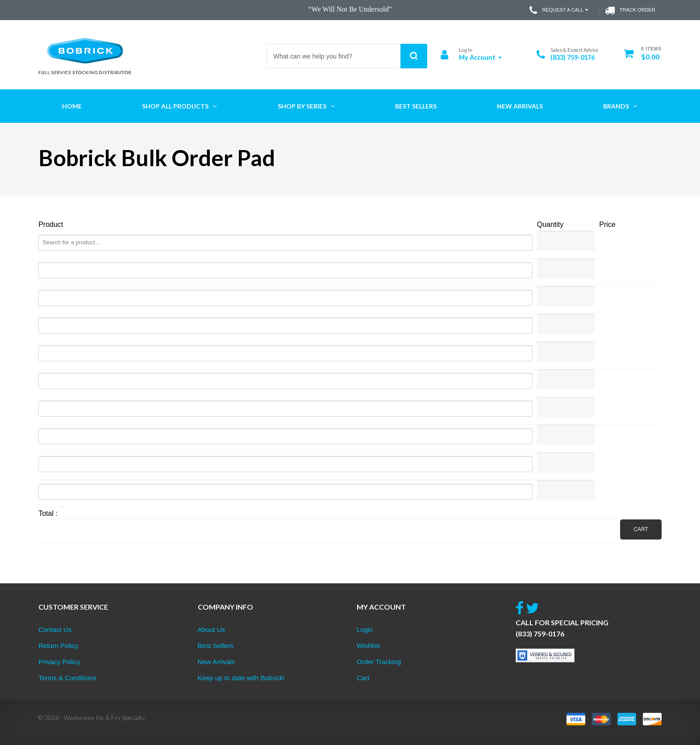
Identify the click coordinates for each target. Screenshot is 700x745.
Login (365, 630)
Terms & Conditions (67, 678)
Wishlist (368, 646)
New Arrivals (216, 662)
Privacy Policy (59, 662)
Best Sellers (216, 646)
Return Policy (58, 646)
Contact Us (55, 630)
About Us (212, 630)
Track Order (630, 10)
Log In (466, 50)
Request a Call (560, 10)
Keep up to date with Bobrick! (241, 678)
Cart (641, 529)
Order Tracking (379, 662)
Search (414, 56)
